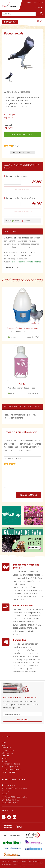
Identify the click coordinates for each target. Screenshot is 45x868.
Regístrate (6, 761)
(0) (39, 21)
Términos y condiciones (11, 764)
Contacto (5, 756)
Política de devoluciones (11, 769)
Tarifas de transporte (22, 152)
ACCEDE (29, 3)
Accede (5, 758)
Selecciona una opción (22, 135)
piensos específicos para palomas (26, 262)
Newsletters (6, 748)
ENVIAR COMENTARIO (28, 495)
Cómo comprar (8, 753)
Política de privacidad (10, 766)
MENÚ (38, 7)
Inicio (4, 742)
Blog (3, 745)
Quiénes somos (8, 750)
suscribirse (22, 720)
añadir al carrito (22, 189)
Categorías (10, 22)
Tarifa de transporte (10, 772)
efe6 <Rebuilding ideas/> (13, 864)
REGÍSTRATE (39, 3)
